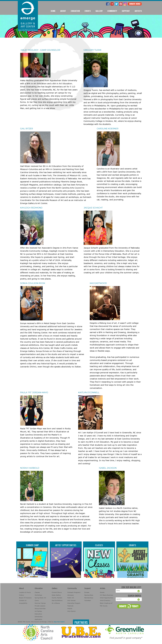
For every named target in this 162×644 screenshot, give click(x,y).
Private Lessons (40, 606)
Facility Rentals (57, 598)
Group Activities (40, 608)
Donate (87, 592)
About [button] (63, 11)
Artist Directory (105, 600)
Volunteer (88, 600)
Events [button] (88, 11)
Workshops (38, 595)
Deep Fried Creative (59, 622)
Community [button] (112, 11)
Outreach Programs (74, 592)
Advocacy (71, 595)
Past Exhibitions (57, 600)
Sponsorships (89, 595)
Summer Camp (32, 545)
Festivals (70, 606)
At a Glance (56, 603)
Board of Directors (25, 598)
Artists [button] (138, 11)
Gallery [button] (99, 11)
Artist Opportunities (66, 545)
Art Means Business (106, 595)
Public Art (71, 598)
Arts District (71, 611)
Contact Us (23, 600)
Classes (99, 545)
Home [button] (53, 11)
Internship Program (74, 603)
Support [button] (126, 11)
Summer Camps (40, 603)
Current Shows (57, 592)
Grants (132, 545)
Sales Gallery (56, 595)
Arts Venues (71, 600)
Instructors (38, 614)
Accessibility (23, 603)
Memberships (89, 598)
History (22, 595)
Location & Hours (25, 592)
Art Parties (38, 611)
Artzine (70, 608)
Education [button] (75, 11)
